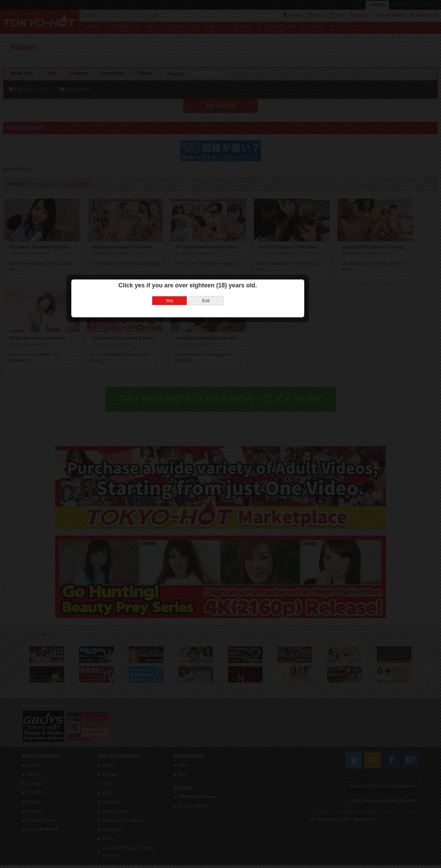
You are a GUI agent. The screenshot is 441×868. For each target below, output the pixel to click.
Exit (239, 410)
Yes (202, 410)
